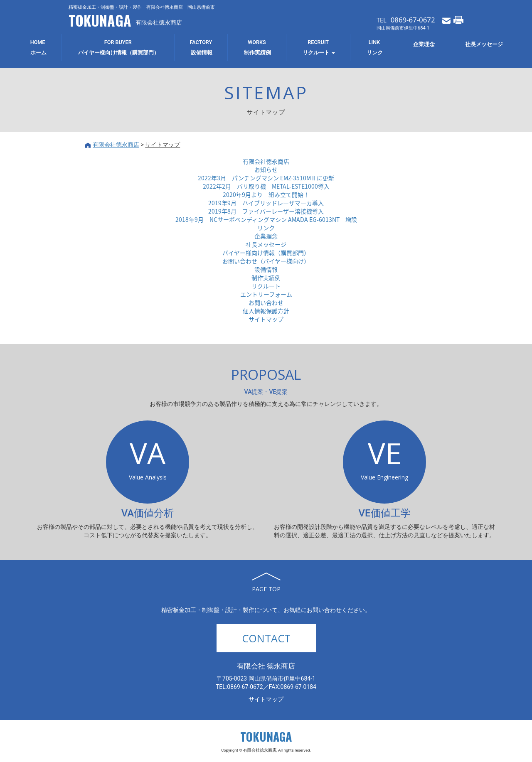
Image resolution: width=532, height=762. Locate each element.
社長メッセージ (266, 244)
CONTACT (266, 638)
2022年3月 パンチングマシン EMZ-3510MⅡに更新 (266, 178)
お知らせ (266, 170)
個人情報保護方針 (266, 311)
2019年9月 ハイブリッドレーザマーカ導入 (266, 203)
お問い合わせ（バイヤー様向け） (266, 261)
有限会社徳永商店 (266, 161)
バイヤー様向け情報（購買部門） (266, 253)
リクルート (266, 286)
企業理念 (266, 236)
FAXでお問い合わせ (459, 20)
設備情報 (266, 269)
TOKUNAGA (100, 20)
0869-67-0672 (413, 20)
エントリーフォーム (266, 294)
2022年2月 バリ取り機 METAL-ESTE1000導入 (266, 186)
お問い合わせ (266, 302)
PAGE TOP (266, 589)
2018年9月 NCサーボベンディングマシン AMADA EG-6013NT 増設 (266, 219)
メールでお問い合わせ (446, 20)
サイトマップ (266, 319)
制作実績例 (266, 278)
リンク (266, 228)
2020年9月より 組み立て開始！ (266, 194)
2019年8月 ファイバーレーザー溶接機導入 (266, 211)
